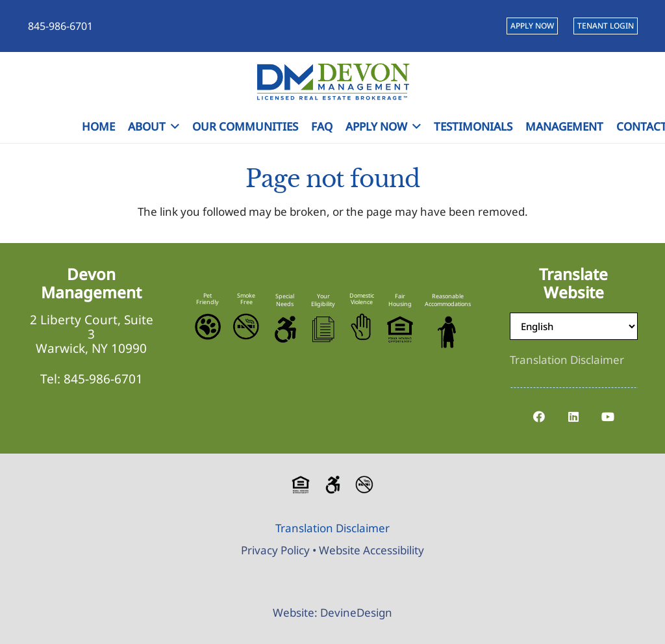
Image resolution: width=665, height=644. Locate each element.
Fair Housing (400, 300)
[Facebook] (539, 417)
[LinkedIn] (574, 417)
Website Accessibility (371, 550)
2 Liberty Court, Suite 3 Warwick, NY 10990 (92, 334)
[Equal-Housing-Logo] (400, 329)
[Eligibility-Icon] (323, 329)
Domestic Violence (362, 299)
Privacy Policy (275, 550)
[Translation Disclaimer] (567, 360)
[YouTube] (608, 417)
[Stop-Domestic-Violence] (362, 327)
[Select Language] (574, 326)
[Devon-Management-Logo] (332, 81)
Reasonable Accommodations (448, 300)
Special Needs (285, 300)
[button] (172, 127)
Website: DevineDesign (332, 612)
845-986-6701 (103, 379)
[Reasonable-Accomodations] (448, 332)
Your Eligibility (323, 300)
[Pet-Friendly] (208, 327)
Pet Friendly (207, 299)
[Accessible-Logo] (284, 329)
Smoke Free (246, 299)
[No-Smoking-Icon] (246, 327)
